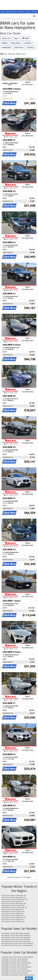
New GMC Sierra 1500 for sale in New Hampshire (17, 943)
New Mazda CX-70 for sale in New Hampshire (16, 941)
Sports (28, 12)
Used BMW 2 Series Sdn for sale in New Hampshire (18, 975)
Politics (14, 12)
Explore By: (6, 38)
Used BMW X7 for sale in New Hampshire (15, 965)
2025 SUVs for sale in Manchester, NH (14, 904)
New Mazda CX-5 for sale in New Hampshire (16, 933)
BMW (26, 38)
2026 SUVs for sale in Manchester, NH (14, 898)
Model (5, 43)
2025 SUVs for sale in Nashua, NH (12, 902)
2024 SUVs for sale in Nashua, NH (12, 910)
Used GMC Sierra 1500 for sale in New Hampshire (17, 957)
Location (28, 43)
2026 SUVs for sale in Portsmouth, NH (14, 896)
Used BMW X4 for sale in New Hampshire (15, 973)
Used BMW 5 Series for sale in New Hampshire (16, 967)
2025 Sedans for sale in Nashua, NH (13, 906)
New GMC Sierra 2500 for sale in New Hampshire (17, 945)
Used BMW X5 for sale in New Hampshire (15, 961)
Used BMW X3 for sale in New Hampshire (15, 959)
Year (17, 38)
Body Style (16, 43)
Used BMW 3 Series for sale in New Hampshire (16, 963)
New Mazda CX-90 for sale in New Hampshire (16, 939)
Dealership (7, 48)
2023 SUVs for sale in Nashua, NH (12, 914)
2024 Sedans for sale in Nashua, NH (13, 912)
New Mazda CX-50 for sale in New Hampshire (16, 935)
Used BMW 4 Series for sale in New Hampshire (16, 971)
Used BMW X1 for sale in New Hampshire (15, 969)
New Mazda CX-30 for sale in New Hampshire (16, 937)
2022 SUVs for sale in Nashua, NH (12, 920)
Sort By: (31, 48)
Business (22, 12)
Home (3, 12)
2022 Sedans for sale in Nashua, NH (13, 922)
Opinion (34, 12)
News (9, 12)
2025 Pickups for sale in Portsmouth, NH (14, 908)
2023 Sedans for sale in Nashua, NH (13, 916)
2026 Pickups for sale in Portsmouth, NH (14, 900)
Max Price (19, 48)
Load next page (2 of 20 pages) (19, 877)
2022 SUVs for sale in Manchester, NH (14, 918)
